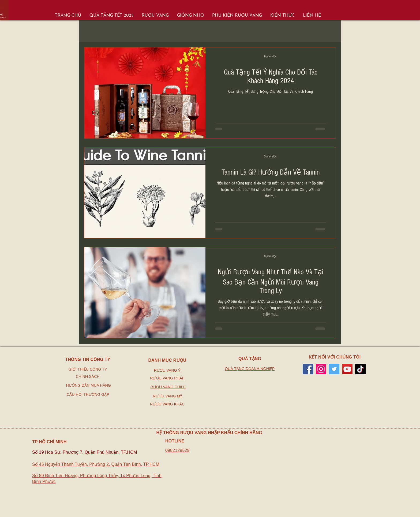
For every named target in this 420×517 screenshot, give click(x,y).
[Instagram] (321, 369)
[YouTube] (347, 369)
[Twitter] (334, 369)
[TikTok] (360, 369)
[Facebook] (308, 369)
